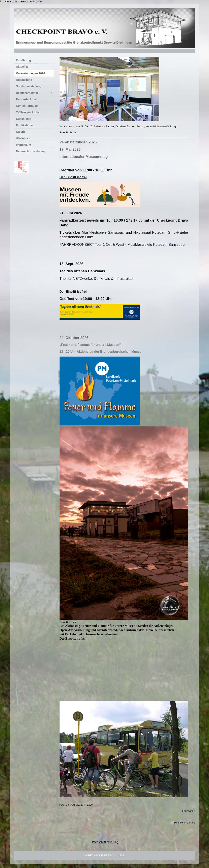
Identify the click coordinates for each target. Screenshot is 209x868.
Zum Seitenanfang (184, 823)
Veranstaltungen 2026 (31, 73)
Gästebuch (23, 138)
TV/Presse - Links (28, 112)
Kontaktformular (27, 106)
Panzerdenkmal (26, 99)
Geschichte (24, 119)
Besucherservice (35, 93)
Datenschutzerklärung (31, 151)
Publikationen (25, 125)
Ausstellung (24, 80)
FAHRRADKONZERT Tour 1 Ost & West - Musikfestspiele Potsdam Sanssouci (122, 245)
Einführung (24, 60)
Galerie (21, 132)
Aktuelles (22, 67)
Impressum (24, 145)
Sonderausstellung (29, 86)
